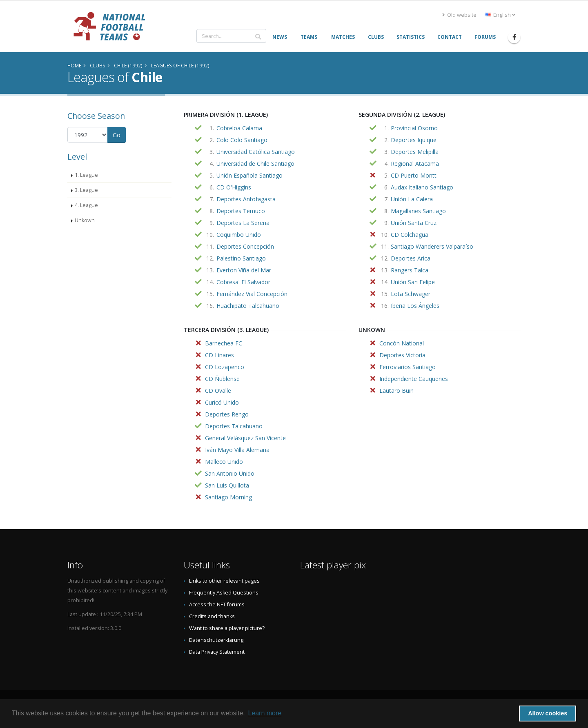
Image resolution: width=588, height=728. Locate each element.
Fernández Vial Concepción (252, 294)
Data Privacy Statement (217, 652)
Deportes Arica (411, 258)
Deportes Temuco (241, 211)
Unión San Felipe (413, 282)
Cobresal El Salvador (243, 282)
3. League (86, 190)
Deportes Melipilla (415, 152)
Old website (459, 15)
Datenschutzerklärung (216, 640)
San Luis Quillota (227, 485)
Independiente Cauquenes (414, 379)
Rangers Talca (410, 270)
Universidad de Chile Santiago (255, 164)
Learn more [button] (265, 713)
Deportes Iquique (414, 140)
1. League (86, 175)
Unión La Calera (412, 199)
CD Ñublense (222, 379)
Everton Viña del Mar (244, 270)
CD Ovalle (218, 391)
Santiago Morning (228, 497)
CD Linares (219, 355)
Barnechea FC (224, 343)
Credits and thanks (212, 616)
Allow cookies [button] (548, 713)
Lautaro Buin (396, 391)
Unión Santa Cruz (414, 223)
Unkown (85, 220)
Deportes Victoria (402, 355)
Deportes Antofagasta (246, 199)
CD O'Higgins (234, 187)
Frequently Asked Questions (224, 593)
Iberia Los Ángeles (415, 306)
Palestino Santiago (241, 258)
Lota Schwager (411, 294)
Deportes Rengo (227, 414)
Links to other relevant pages (224, 581)
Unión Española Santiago (249, 175)
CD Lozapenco (225, 367)
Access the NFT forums (217, 604)
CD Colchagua (410, 235)
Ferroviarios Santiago (408, 367)
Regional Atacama (415, 164)
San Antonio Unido (230, 473)
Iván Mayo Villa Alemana (237, 450)
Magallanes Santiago (418, 211)
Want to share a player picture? (227, 628)
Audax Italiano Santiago (422, 187)
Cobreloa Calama (239, 128)
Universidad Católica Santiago (256, 152)
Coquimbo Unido (239, 235)
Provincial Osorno (414, 128)
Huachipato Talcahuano (248, 306)
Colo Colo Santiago (242, 140)
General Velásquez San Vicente (245, 438)
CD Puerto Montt (414, 175)
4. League (86, 205)
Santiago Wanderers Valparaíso (432, 246)
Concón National (402, 343)
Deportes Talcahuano (234, 426)
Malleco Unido (224, 462)
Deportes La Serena (243, 223)
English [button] (500, 15)
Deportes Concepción (245, 246)
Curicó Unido (222, 402)
